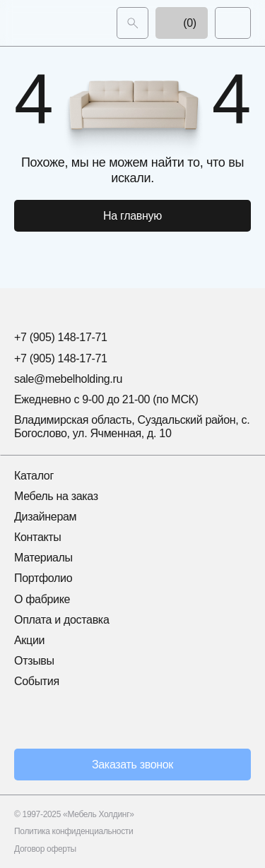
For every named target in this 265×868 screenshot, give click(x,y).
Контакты (38, 537)
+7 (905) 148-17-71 (61, 337)
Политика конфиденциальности (73, 831)
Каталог (34, 476)
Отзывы (34, 661)
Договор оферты (45, 849)
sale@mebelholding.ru (68, 379)
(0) (182, 23)
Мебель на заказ (56, 496)
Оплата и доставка (61, 620)
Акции (29, 640)
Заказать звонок (132, 765)
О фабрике (42, 599)
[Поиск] (132, 23)
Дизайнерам (45, 517)
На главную (132, 216)
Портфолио (43, 578)
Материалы (43, 558)
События (37, 681)
